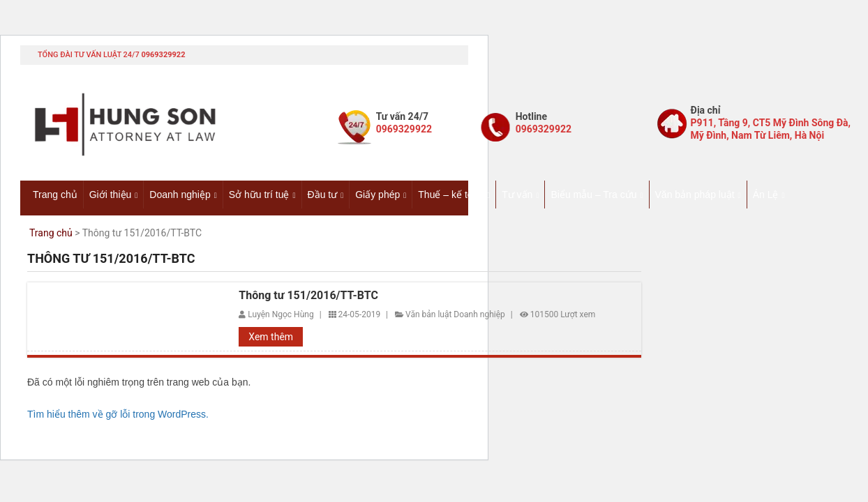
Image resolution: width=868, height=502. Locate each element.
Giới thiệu (111, 195)
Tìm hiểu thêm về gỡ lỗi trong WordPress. (118, 414)
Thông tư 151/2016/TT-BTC (308, 296)
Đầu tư (323, 195)
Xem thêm (271, 337)
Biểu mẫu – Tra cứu (593, 195)
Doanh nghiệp (180, 195)
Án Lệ (766, 195)
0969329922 (163, 55)
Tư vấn (517, 195)
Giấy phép (377, 195)
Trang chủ (55, 195)
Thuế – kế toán (451, 195)
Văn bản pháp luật (695, 195)
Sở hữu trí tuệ (259, 195)
